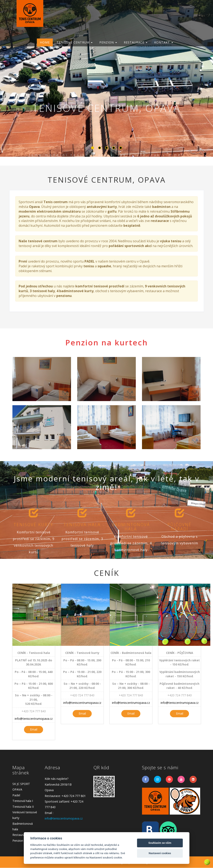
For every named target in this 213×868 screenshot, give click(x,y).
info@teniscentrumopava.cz (34, 719)
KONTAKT (164, 42)
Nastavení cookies (160, 853)
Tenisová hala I (23, 801)
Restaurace (20, 835)
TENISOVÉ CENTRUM (75, 42)
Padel (16, 795)
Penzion (18, 841)
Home (45, 42)
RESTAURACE (136, 42)
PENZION (108, 42)
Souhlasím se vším (160, 843)
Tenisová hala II (23, 807)
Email (34, 730)
